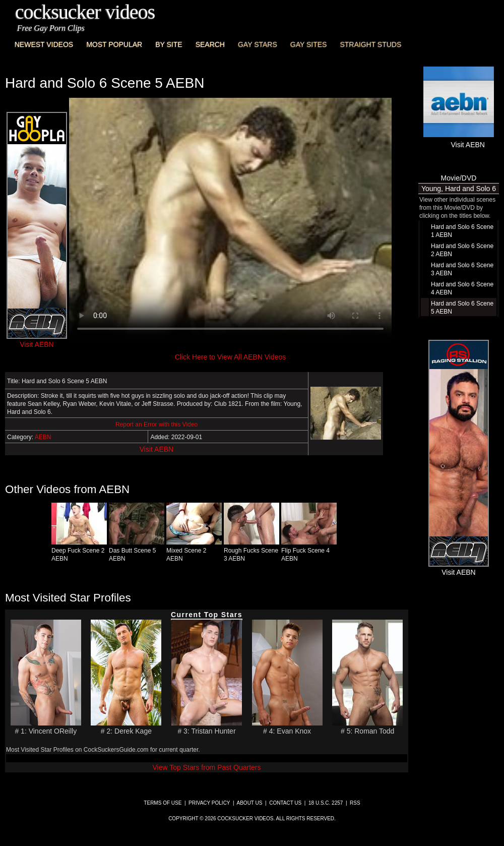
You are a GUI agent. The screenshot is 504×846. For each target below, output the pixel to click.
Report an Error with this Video (156, 425)
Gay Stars (258, 44)
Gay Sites (309, 44)
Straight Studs (371, 44)
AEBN (43, 437)
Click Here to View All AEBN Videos (230, 357)
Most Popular (114, 44)
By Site (169, 44)
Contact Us (285, 803)
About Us (250, 803)
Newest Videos (44, 44)
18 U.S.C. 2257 (326, 803)
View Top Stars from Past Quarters (206, 767)
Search (210, 44)
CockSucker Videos (85, 12)
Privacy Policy (209, 803)
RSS (355, 803)
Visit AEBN (156, 449)
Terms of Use (163, 803)
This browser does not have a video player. (230, 219)
